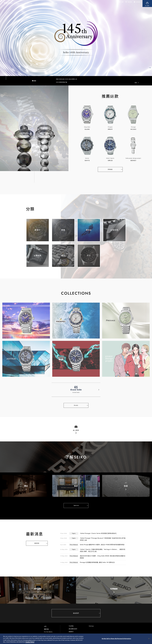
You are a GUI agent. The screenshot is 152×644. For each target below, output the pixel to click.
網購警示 (71, 632)
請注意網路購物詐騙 (62, 82)
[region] (76, 639)
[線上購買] (147, 3)
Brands (76, 406)
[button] (121, 2)
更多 (136, 83)
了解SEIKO (76, 506)
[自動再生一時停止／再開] (149, 71)
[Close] (149, 638)
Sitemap (91, 626)
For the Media (48, 632)
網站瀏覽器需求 (73, 629)
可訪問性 (71, 626)
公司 (45, 626)
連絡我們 (76, 613)
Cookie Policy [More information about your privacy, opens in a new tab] (30, 642)
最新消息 (37, 543)
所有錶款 (110, 170)
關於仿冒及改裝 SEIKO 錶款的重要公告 (67, 79)
